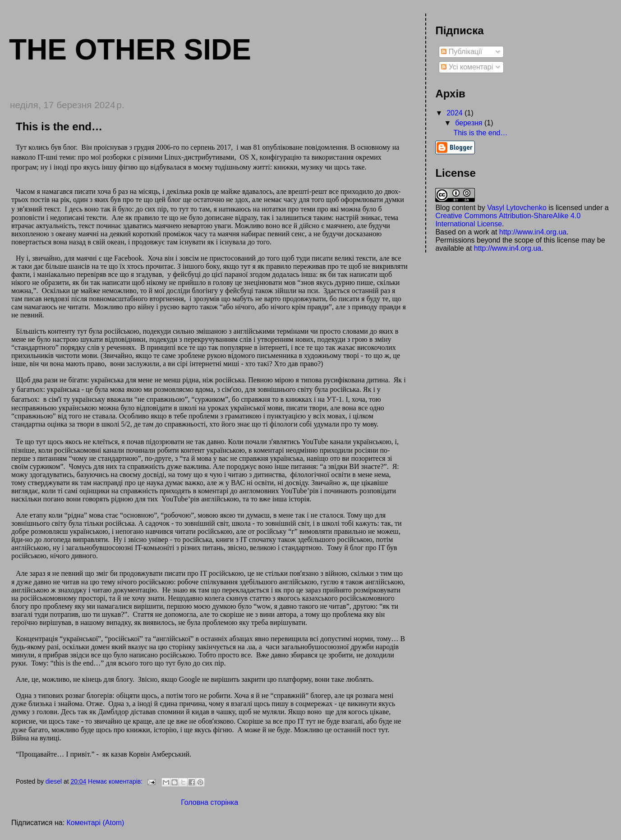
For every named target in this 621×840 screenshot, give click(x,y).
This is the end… (59, 126)
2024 (455, 113)
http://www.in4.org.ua (533, 232)
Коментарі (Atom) (96, 823)
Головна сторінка (209, 802)
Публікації (462, 52)
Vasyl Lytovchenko (517, 208)
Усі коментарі (467, 67)
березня (470, 123)
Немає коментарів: (116, 781)
